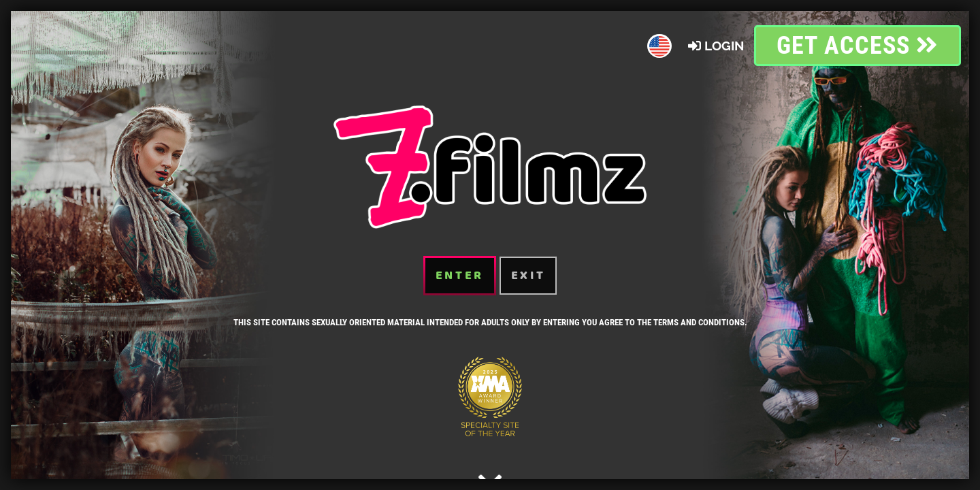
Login (716, 46)
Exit (528, 276)
